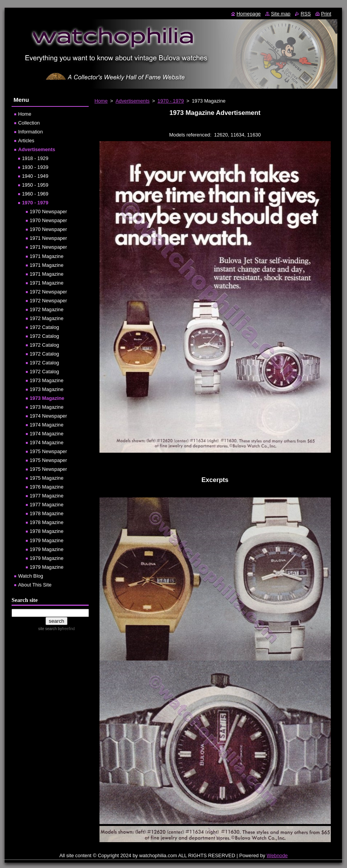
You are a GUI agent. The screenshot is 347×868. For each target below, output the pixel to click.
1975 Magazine (47, 478)
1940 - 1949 (35, 176)
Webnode (277, 855)
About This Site (35, 585)
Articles (26, 141)
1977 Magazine (47, 496)
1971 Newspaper (48, 238)
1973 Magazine (47, 380)
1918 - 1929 (35, 158)
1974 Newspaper (48, 416)
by (66, 629)
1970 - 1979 (171, 101)
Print (326, 14)
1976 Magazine (47, 487)
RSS (306, 14)
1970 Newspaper (48, 212)
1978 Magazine (47, 513)
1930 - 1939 (35, 167)
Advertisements (133, 101)
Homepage (249, 14)
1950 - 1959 (35, 185)
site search (47, 629)
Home (101, 101)
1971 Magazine (47, 256)
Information (30, 132)
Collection (29, 123)
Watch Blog (31, 576)
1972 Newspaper (48, 292)
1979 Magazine (47, 540)
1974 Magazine (47, 425)
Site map (281, 14)
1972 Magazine (47, 309)
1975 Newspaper (48, 451)
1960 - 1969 (35, 194)
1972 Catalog (44, 327)
